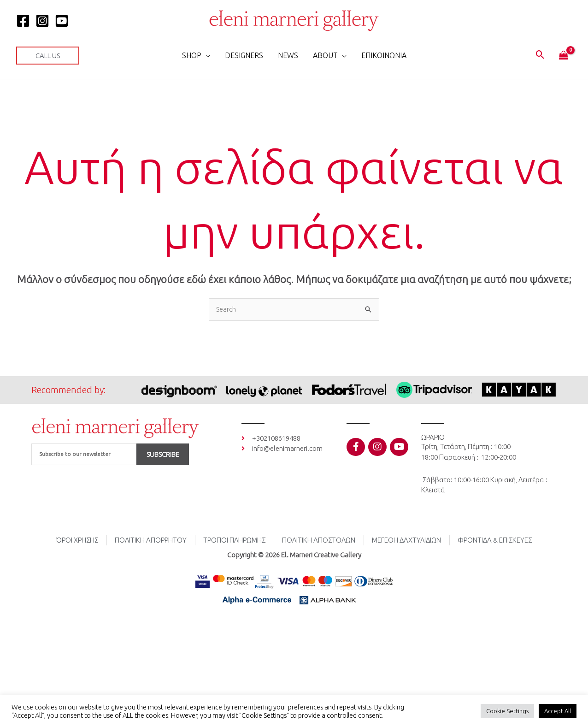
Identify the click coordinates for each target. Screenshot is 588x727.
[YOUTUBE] (62, 21)
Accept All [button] (558, 711)
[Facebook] (23, 21)
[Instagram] (42, 21)
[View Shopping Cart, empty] (564, 56)
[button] (48, 56)
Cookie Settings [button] (507, 711)
